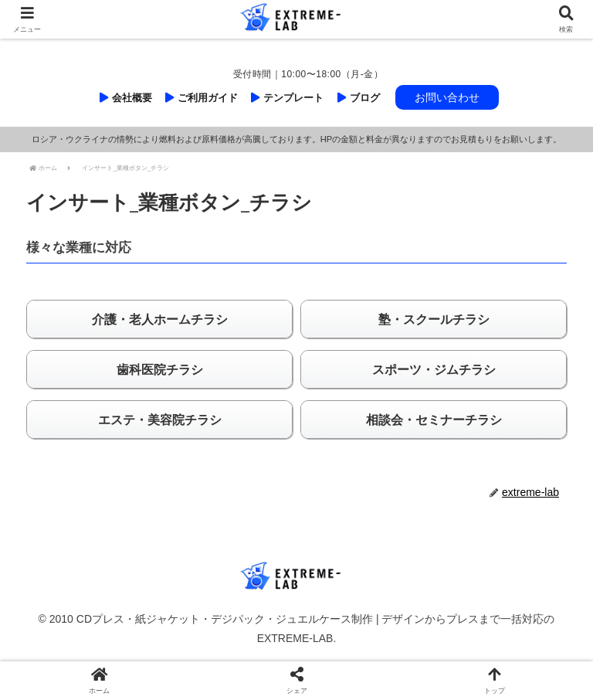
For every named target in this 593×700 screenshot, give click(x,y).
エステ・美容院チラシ (160, 420)
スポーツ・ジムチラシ (434, 370)
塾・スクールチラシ (434, 319)
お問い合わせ (447, 97)
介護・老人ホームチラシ (160, 319)
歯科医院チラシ (160, 370)
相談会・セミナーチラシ (434, 420)
